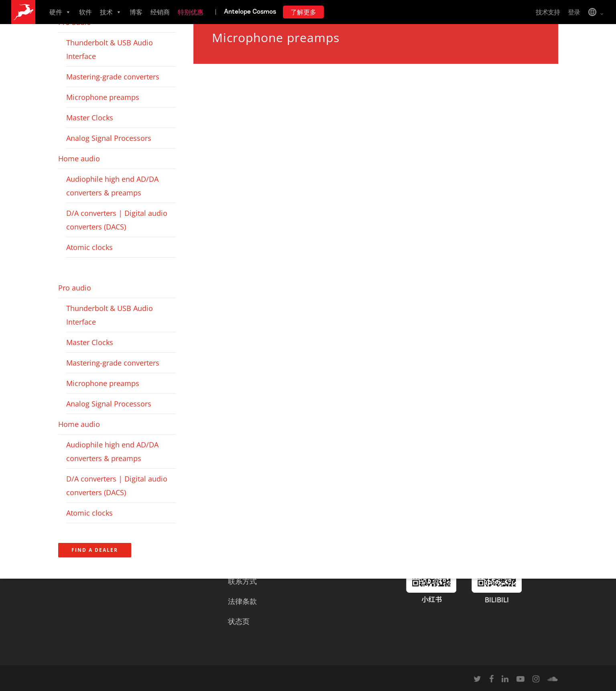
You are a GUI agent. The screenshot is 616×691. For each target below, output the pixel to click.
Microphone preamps (103, 97)
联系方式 (242, 581)
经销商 (160, 12)
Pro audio (75, 288)
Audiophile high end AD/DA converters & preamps (112, 186)
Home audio (79, 159)
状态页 (239, 621)
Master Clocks (90, 118)
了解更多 (303, 12)
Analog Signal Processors (109, 138)
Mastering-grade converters (113, 77)
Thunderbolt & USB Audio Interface (110, 49)
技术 (111, 12)
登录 (574, 12)
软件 (85, 12)
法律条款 (242, 601)
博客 (136, 12)
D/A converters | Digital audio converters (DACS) (117, 220)
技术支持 (548, 12)
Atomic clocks (89, 247)
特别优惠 (191, 12)
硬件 (60, 12)
